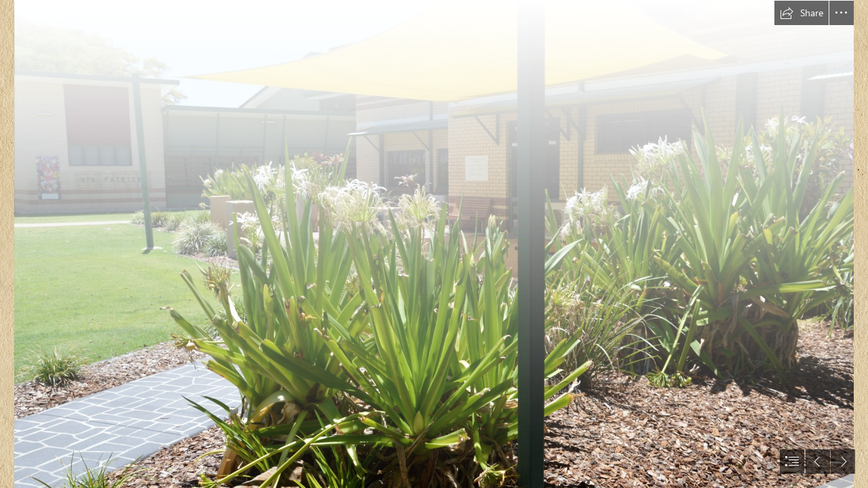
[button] (802, 13)
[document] (434, 244)
